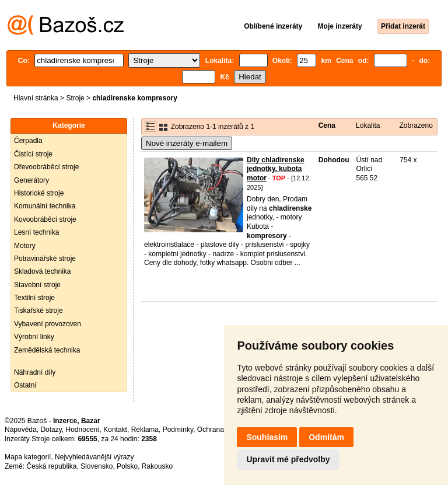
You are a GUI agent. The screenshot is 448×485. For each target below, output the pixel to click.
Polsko (127, 466)
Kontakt (115, 430)
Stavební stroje (37, 285)
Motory (25, 246)
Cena (327, 125)
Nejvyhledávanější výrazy (94, 457)
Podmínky (178, 430)
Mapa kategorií (28, 457)
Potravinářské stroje (45, 259)
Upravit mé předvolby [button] (288, 459)
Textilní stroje (34, 298)
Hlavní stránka (36, 98)
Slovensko (97, 466)
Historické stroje (39, 193)
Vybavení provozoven (48, 324)
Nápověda (21, 430)
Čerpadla (28, 141)
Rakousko (157, 466)
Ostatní (25, 385)
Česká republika (51, 466)
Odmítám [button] (326, 437)
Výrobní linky (34, 337)
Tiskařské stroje (38, 310)
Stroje (75, 98)
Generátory (32, 180)
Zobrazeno (416, 125)
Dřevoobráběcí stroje (46, 167)
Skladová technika (42, 271)
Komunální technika (45, 206)
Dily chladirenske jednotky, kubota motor (276, 169)
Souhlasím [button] (267, 437)
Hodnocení (83, 430)
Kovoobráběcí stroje (45, 219)
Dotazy (51, 430)
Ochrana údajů (220, 430)
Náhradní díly (35, 372)
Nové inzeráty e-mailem (187, 143)
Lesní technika (36, 232)
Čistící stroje (33, 154)
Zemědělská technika (47, 350)
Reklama (145, 430)
